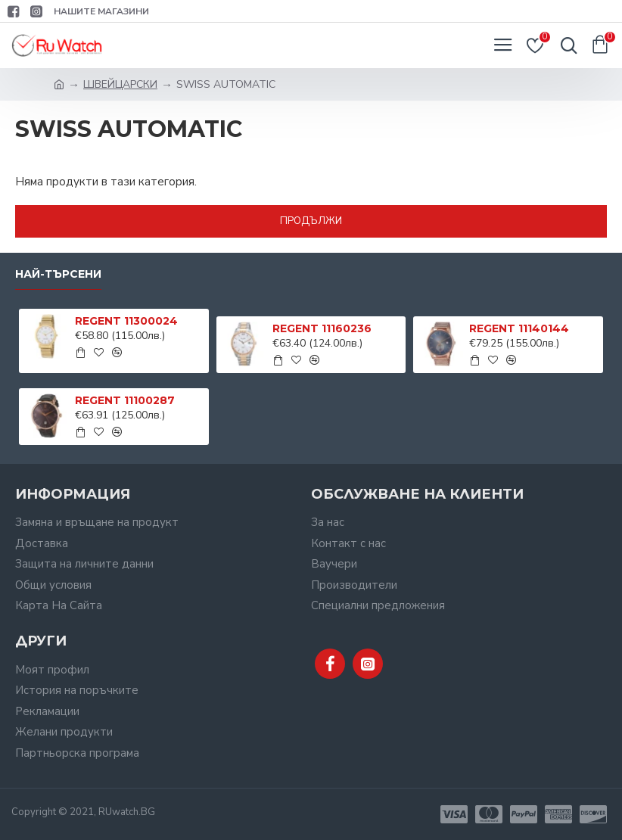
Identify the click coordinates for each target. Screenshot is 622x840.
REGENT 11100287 (125, 400)
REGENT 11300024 (126, 321)
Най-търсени (58, 274)
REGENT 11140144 (519, 328)
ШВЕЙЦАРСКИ (120, 84)
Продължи (311, 221)
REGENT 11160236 (322, 328)
